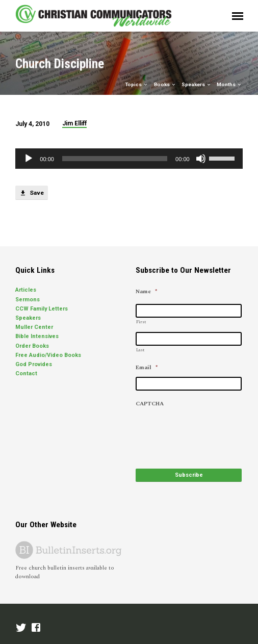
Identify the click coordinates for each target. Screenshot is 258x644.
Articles (26, 290)
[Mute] (201, 159)
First (141, 322)
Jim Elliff (74, 123)
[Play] (29, 159)
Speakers (197, 84)
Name (146, 292)
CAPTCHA (150, 404)
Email (147, 368)
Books (165, 84)
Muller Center (34, 327)
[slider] (115, 159)
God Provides (34, 364)
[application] (129, 159)
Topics (137, 84)
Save (31, 193)
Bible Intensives (37, 336)
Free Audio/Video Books (48, 355)
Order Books (32, 346)
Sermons (28, 300)
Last (140, 350)
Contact (26, 373)
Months (229, 84)
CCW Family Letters (42, 309)
